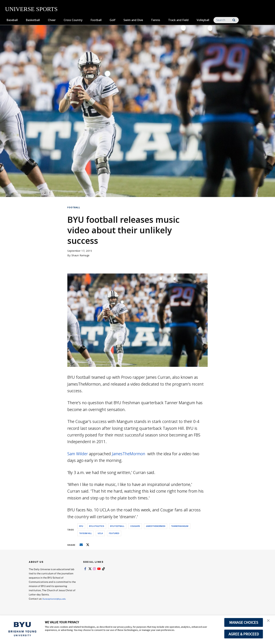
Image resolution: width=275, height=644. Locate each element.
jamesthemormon (156, 526)
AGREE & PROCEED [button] (244, 634)
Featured (114, 533)
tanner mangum (180, 526)
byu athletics (97, 526)
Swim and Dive (133, 20)
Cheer (52, 20)
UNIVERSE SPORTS (31, 9)
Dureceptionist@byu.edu (57, 599)
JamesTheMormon (129, 454)
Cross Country (73, 20)
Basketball (33, 20)
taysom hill (85, 533)
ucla (100, 533)
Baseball (12, 20)
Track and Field (178, 20)
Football (96, 20)
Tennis (156, 20)
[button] (269, 622)
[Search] (226, 20)
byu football (117, 526)
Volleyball (203, 20)
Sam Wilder (78, 454)
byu (81, 526)
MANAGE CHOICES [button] (244, 622)
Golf (113, 20)
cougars (135, 526)
